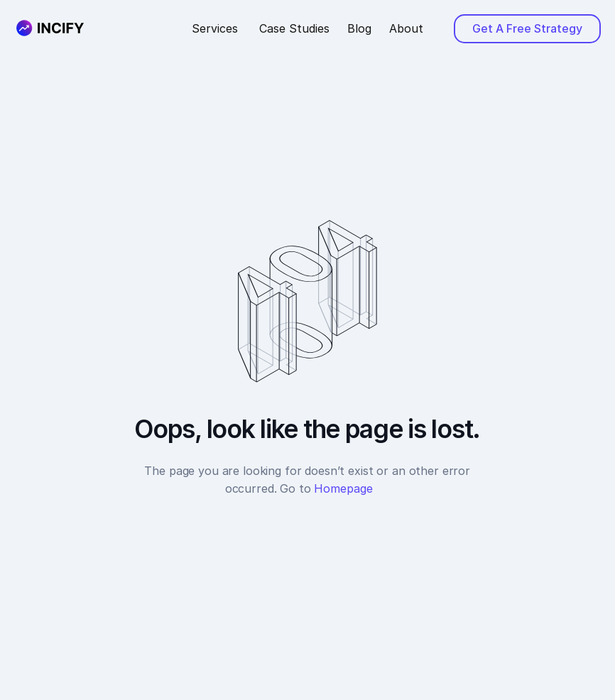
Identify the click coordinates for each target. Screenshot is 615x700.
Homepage (352, 488)
